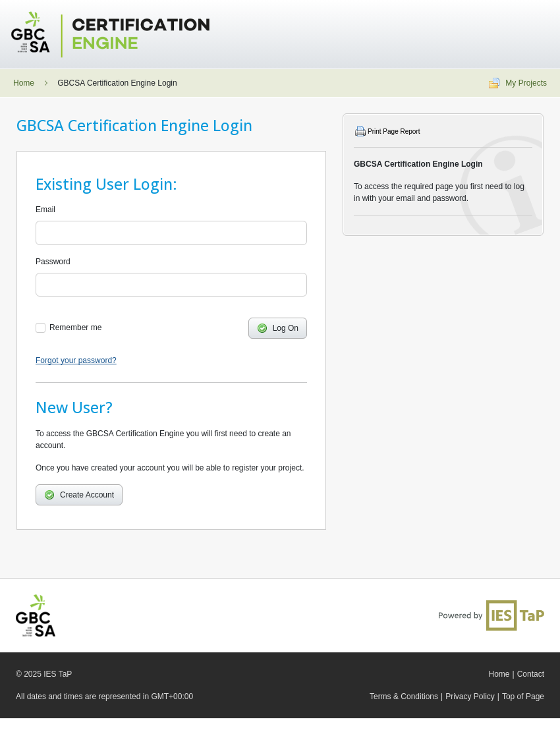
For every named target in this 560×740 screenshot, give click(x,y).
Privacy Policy (470, 697)
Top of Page (523, 697)
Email (45, 210)
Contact (531, 674)
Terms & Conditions (404, 697)
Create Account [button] (79, 495)
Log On (278, 328)
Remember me (75, 327)
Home (24, 83)
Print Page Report (394, 131)
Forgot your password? (76, 360)
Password (53, 262)
